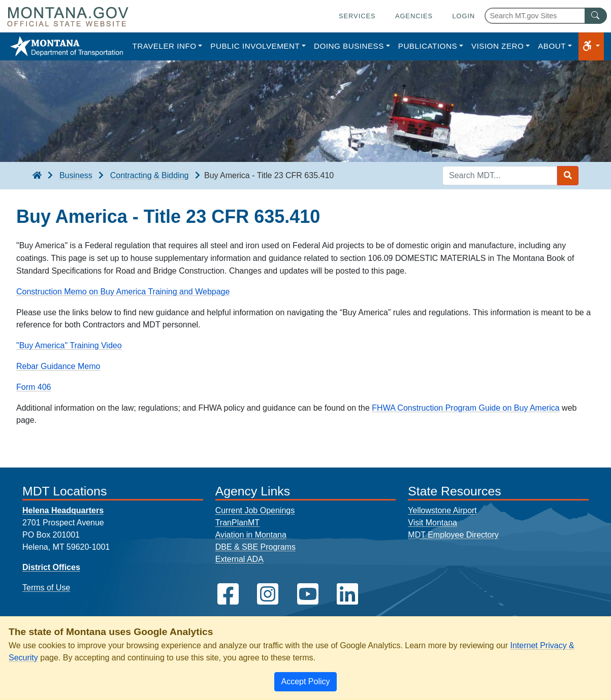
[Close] (305, 682)
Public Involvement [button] (255, 46)
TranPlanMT (237, 523)
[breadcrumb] (37, 176)
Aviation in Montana (251, 535)
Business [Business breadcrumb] (76, 175)
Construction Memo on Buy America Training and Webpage (123, 292)
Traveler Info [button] (164, 46)
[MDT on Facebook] (228, 594)
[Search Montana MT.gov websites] (546, 16)
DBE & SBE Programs (255, 547)
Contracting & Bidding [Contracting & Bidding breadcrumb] (150, 175)
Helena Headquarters (63, 510)
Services (357, 16)
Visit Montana (432, 523)
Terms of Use (46, 588)
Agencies (414, 16)
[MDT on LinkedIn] (347, 594)
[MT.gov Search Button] (596, 16)
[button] (591, 46)
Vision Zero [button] (497, 46)
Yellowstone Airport (442, 510)
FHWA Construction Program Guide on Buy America (465, 408)
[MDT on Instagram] (268, 594)
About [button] (552, 46)
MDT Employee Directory (453, 535)
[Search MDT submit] (568, 176)
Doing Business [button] (349, 46)
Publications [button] (428, 46)
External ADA (239, 559)
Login (463, 16)
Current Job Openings (255, 510)
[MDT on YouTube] (308, 594)
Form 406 (34, 387)
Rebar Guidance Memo (58, 366)
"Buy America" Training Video (69, 345)
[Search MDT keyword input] (500, 176)
